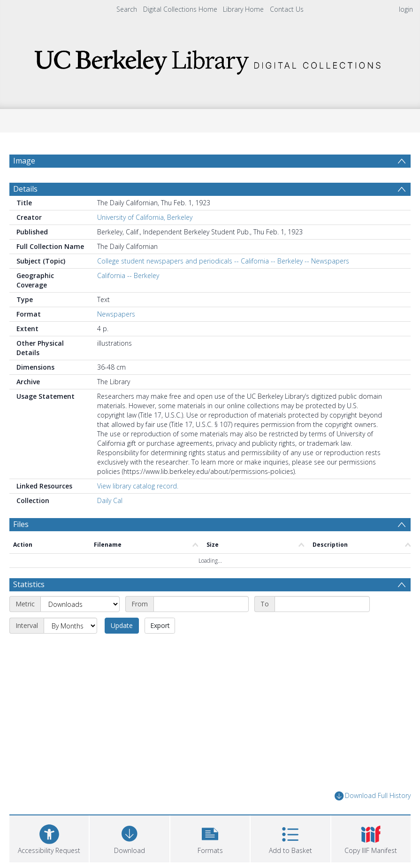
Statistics (29, 584)
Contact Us (287, 9)
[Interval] (70, 626)
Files (21, 524)
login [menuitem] (406, 9)
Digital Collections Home (180, 9)
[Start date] (201, 604)
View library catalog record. (138, 486)
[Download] (129, 838)
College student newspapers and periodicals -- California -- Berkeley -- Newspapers (223, 261)
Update (122, 625)
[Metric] (80, 604)
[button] (210, 838)
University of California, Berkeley (145, 217)
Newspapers (116, 314)
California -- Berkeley (128, 275)
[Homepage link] (210, 59)
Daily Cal (110, 500)
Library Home (243, 9)
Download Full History (373, 796)
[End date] (322, 604)
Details (25, 189)
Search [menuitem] (127, 9)
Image (24, 161)
